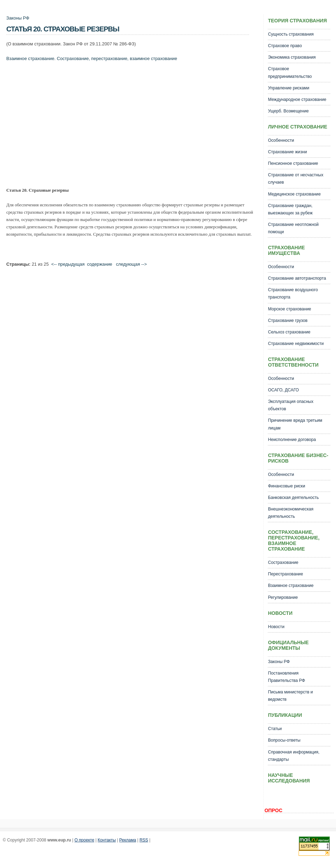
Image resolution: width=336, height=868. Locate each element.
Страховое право (285, 46)
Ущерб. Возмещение (288, 111)
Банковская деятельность (293, 498)
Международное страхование (297, 100)
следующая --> (131, 264)
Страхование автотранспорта (297, 278)
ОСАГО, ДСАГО (283, 390)
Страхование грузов (288, 321)
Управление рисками (288, 88)
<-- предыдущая (68, 264)
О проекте (84, 840)
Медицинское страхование (294, 194)
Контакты (107, 840)
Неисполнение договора (292, 440)
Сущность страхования (291, 34)
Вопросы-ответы (284, 740)
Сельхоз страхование (289, 332)
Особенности (281, 140)
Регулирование (283, 597)
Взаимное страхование (30, 58)
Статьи (275, 729)
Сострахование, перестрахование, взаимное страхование (117, 58)
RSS (144, 840)
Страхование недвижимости (296, 344)
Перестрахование (285, 574)
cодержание (100, 264)
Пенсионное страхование (293, 163)
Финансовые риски (286, 486)
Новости (276, 627)
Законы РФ (18, 18)
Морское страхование (289, 309)
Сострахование (283, 562)
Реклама (128, 840)
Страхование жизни (287, 152)
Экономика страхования (292, 57)
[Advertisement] (95, 126)
